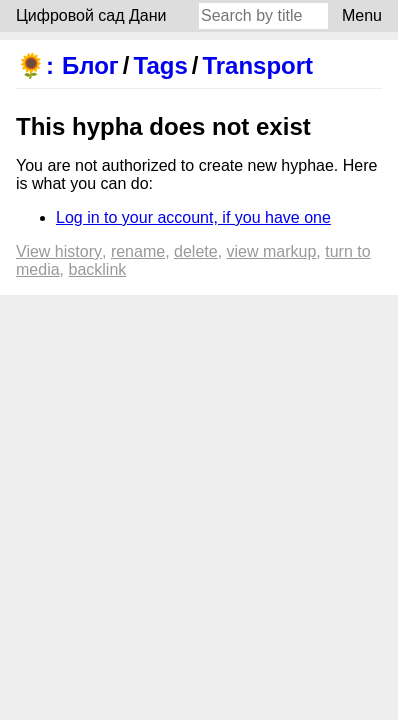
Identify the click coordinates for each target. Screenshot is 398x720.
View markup (272, 251)
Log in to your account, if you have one (193, 217)
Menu (362, 15)
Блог (90, 65)
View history (59, 251)
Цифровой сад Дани (91, 15)
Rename (138, 251)
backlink (97, 269)
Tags (161, 65)
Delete (196, 251)
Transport (257, 65)
